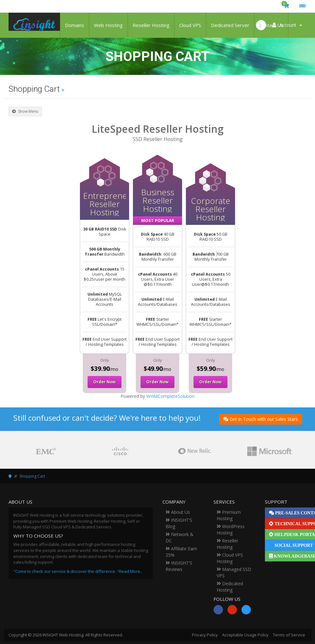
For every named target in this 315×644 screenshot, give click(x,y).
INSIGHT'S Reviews (179, 566)
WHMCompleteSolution (170, 396)
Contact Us (271, 25)
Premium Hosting (229, 515)
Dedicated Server (230, 25)
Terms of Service (289, 635)
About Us (178, 512)
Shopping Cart (32, 476)
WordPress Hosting (231, 530)
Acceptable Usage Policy (245, 635)
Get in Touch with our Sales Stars (261, 419)
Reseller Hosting (151, 25)
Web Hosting (108, 25)
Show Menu (25, 111)
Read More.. (131, 571)
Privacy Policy (205, 635)
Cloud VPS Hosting (230, 558)
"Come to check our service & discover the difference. (65, 571)
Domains (75, 25)
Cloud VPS (190, 25)
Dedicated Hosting (230, 587)
